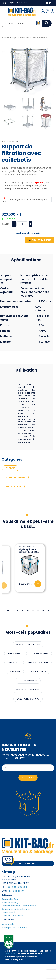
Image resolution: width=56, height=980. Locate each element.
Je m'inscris (28, 778)
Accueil (5, 37)
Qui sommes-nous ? (19, 3)
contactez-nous (38, 188)
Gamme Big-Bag (10, 899)
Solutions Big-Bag (10, 902)
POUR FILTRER (13, 486)
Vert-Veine (10, 954)
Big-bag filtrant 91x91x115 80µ (27, 551)
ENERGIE (10, 468)
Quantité (5, 224)
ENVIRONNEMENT (15, 477)
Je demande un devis (28, 233)
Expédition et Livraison (30, 954)
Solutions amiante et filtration (16, 909)
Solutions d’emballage (12, 916)
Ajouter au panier (40, 240)
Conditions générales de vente (21, 957)
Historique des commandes (15, 927)
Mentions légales (14, 959)
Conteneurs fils (9, 912)
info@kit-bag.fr (16, 891)
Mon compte (8, 924)
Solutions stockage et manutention (19, 906)
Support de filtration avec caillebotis (30, 37)
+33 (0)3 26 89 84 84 (17, 887)
